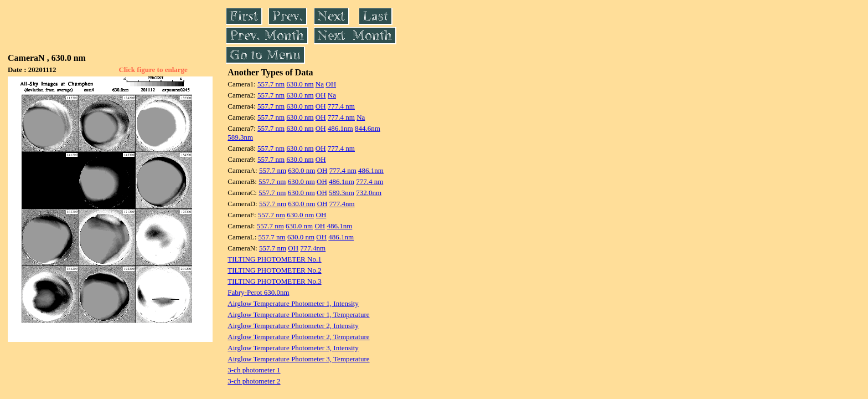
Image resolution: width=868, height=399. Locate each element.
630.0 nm (300, 84)
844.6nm (368, 128)
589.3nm (240, 137)
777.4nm (342, 204)
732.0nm (369, 193)
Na (320, 84)
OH (331, 84)
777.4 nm (341, 106)
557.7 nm (271, 84)
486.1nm (340, 128)
